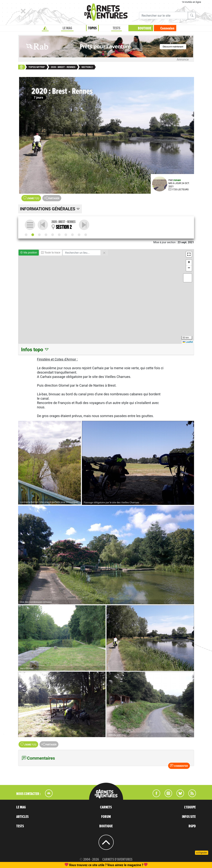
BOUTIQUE (145, 28)
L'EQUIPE (190, 807)
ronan (177, 180)
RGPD (192, 826)
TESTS (116, 28)
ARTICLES (22, 817)
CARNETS (106, 807)
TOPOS (92, 28)
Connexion (167, 28)
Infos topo (35, 350)
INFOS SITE (189, 817)
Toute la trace (51, 253)
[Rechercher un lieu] (82, 253)
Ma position (29, 253)
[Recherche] (163, 16)
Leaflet (188, 342)
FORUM (106, 817)
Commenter (179, 766)
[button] (189, 254)
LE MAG (67, 28)
